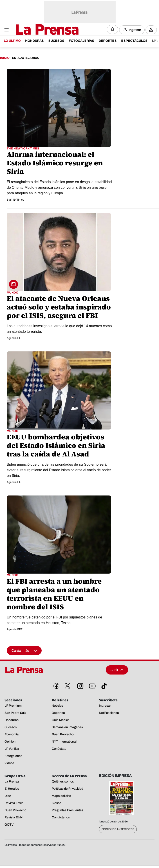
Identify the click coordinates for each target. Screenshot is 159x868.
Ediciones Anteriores (118, 829)
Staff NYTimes (15, 200)
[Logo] (36, 30)
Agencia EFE (15, 338)
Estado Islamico (26, 58)
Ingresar (135, 30)
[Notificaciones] (112, 29)
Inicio (5, 58)
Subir (117, 670)
